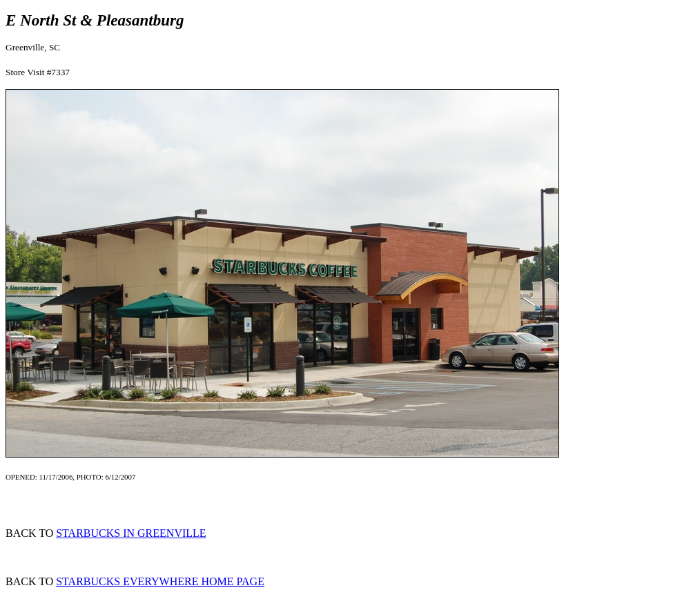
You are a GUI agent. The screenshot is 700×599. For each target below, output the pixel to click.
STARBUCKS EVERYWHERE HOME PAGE (160, 581)
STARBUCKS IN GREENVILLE (131, 533)
